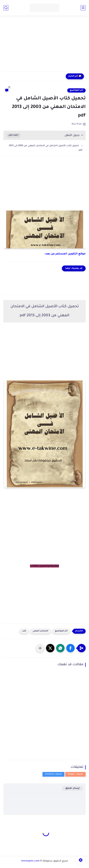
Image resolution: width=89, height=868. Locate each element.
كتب (24, 631)
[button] (70, 648)
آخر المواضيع (76, 90)
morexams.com (30, 861)
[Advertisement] (44, 46)
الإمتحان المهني (40, 631)
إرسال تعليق (72, 788)
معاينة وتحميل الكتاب (44, 566)
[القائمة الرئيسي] (83, 8)
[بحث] (6, 8)
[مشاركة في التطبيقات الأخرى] (40, 648)
